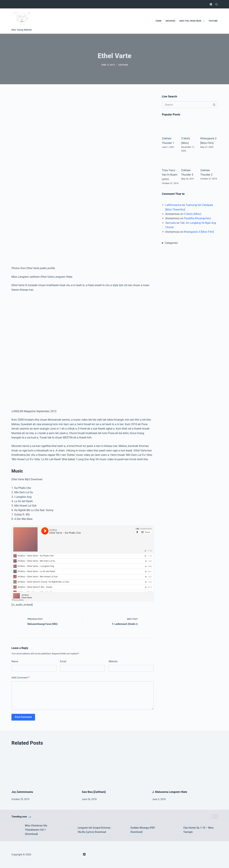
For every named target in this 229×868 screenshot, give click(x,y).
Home (158, 21)
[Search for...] (186, 105)
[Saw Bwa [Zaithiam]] (115, 768)
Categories (171, 243)
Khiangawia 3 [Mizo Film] (199, 232)
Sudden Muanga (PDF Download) (143, 830)
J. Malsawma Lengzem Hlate (170, 792)
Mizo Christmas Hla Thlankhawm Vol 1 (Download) (36, 830)
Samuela (171, 223)
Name (15, 661)
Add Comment (20, 678)
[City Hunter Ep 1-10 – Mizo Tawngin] (175, 830)
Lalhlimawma (173, 205)
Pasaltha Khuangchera (197, 218)
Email (63, 661)
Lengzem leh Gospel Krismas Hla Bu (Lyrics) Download (94, 830)
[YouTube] (211, 4)
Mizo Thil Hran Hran (193, 21)
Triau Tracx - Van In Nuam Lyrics (170, 175)
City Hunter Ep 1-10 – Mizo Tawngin (199, 830)
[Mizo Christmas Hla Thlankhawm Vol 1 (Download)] (17, 830)
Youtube (213, 21)
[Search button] (214, 105)
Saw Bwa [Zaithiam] (94, 792)
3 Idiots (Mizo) (193, 214)
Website (113, 661)
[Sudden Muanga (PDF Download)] (122, 830)
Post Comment (23, 717)
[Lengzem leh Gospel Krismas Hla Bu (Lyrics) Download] (69, 830)
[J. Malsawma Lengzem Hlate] (185, 768)
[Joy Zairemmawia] (44, 768)
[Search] (216, 4)
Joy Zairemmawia (22, 792)
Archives (171, 21)
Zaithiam (123, 65)
